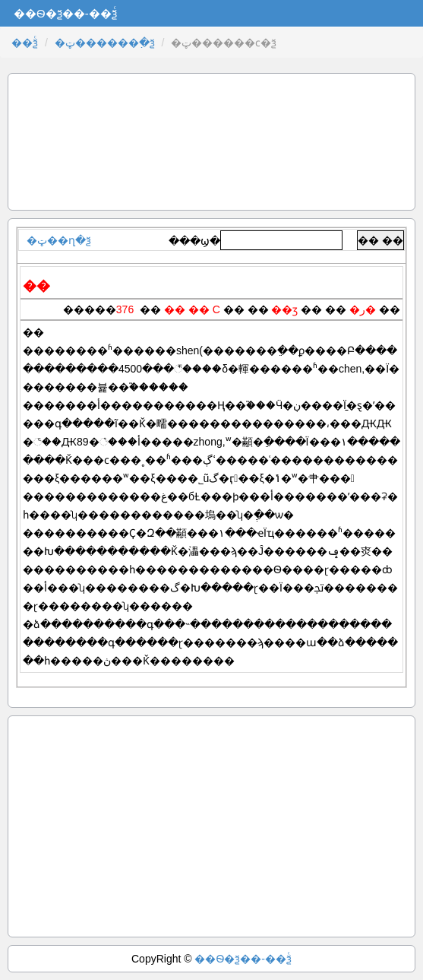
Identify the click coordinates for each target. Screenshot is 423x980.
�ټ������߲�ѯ (105, 43)
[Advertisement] (211, 142)
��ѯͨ (25, 43)
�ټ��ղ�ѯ (59, 240)
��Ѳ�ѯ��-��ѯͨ (243, 959)
